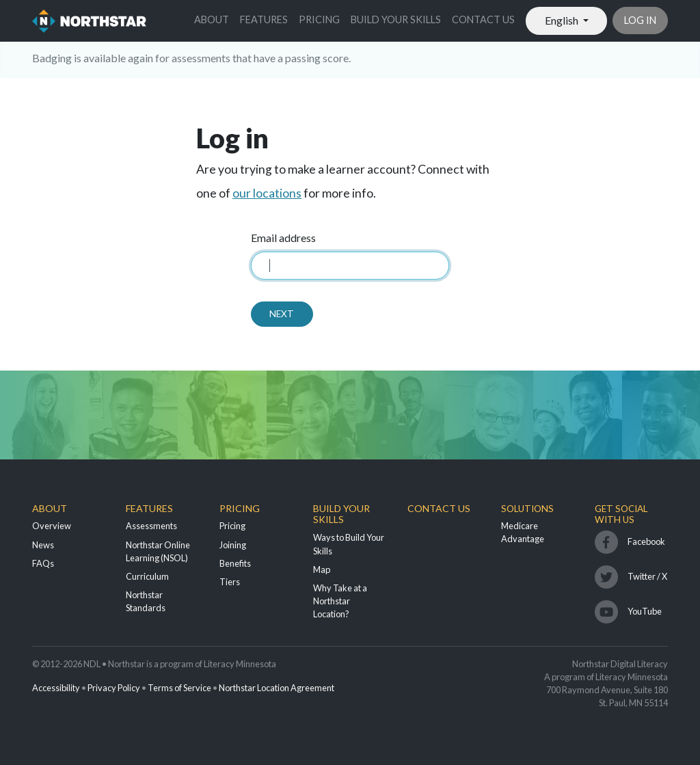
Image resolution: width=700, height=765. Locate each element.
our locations (267, 193)
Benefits (235, 563)
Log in (640, 20)
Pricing (319, 19)
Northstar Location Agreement (277, 688)
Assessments (151, 526)
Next (282, 314)
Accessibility (56, 688)
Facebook (646, 541)
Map (322, 569)
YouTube (645, 611)
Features (264, 19)
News (43, 545)
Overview (52, 526)
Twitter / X (647, 576)
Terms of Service (179, 688)
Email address (283, 238)
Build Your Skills (396, 19)
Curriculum (147, 576)
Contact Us (483, 19)
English (563, 20)
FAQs (43, 563)
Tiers (230, 582)
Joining (233, 545)
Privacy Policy (114, 688)
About (212, 19)
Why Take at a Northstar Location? (340, 601)
